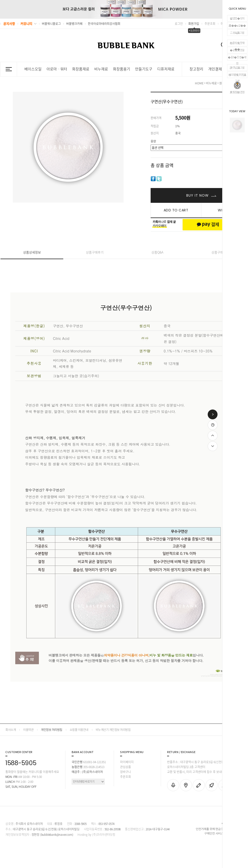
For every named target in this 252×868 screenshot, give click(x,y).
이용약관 (28, 730)
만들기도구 (144, 69)
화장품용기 (122, 69)
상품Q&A (157, 252)
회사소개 (11, 730)
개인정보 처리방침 (52, 730)
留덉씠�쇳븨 (237, 18)
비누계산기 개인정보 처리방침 (113, 730)
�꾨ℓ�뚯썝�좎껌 (237, 58)
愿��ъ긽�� (237, 25)
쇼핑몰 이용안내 (79, 730)
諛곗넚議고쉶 (237, 68)
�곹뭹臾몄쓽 (237, 50)
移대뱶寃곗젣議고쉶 (237, 75)
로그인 (179, 24)
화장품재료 (81, 69)
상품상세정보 (32, 252)
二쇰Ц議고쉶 (237, 33)
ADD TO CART (176, 210)
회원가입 (194, 24)
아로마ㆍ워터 (57, 69)
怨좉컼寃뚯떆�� (237, 44)
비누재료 (101, 69)
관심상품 (126, 767)
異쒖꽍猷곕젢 (237, 88)
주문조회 (210, 24)
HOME (199, 83)
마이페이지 (127, 762)
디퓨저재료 (166, 69)
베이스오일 (33, 69)
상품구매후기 (95, 252)
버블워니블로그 (51, 24)
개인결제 (215, 69)
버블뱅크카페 (74, 24)
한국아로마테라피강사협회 (104, 24)
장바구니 (126, 772)
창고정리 (196, 69)
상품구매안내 (220, 252)
